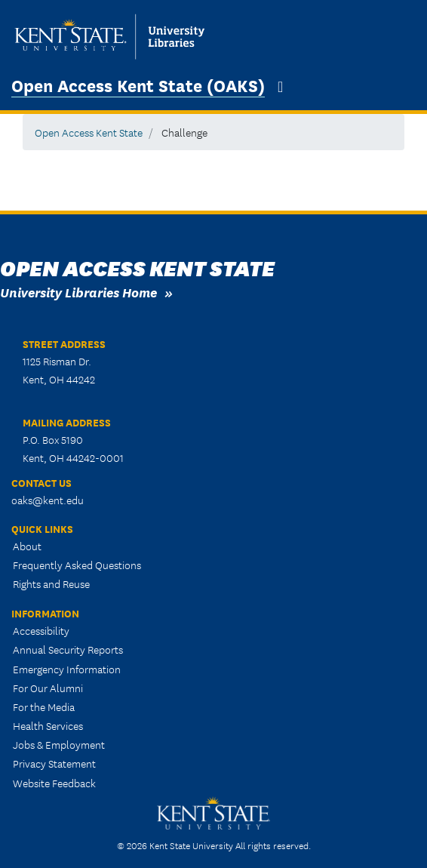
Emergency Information (67, 669)
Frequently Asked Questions (77, 565)
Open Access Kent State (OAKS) (138, 85)
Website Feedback (54, 783)
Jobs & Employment (59, 744)
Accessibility (41, 630)
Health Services (48, 725)
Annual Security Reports (68, 649)
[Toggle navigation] (280, 86)
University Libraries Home (78, 292)
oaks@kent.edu (48, 500)
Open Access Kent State (89, 132)
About (27, 546)
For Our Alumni (48, 688)
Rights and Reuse (51, 583)
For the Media (44, 706)
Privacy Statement (54, 763)
